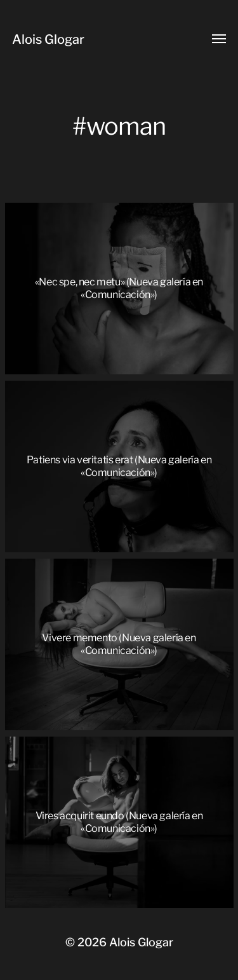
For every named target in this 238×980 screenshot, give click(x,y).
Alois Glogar (48, 39)
